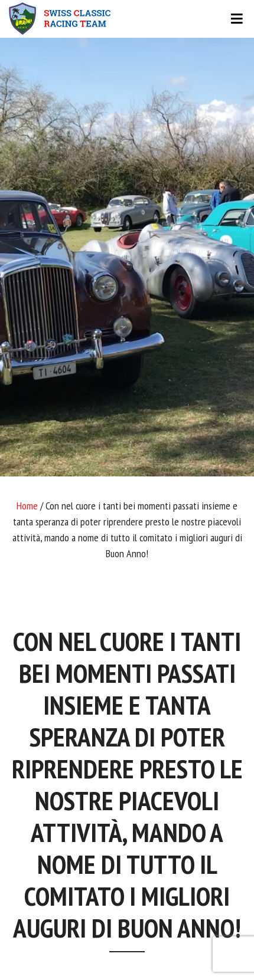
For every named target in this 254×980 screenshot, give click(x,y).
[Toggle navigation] (127, 19)
